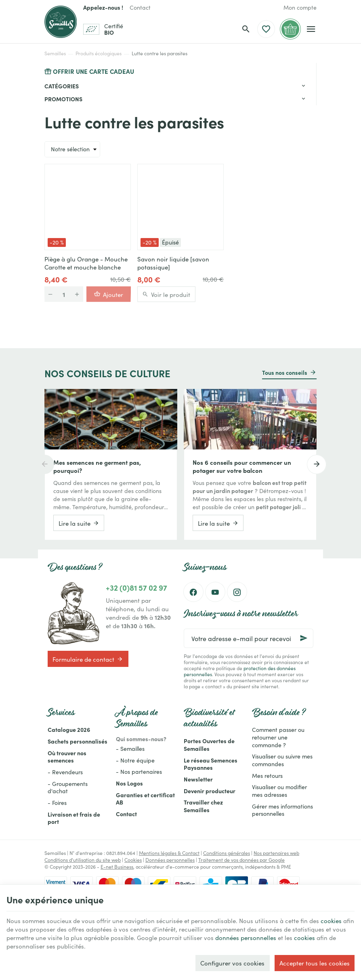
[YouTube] (215, 592)
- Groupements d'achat (68, 787)
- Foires (57, 802)
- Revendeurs (65, 772)
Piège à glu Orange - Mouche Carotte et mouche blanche (86, 263)
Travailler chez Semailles (203, 806)
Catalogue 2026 (69, 729)
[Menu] (311, 29)
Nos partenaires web (276, 853)
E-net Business (117, 866)
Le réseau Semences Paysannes (211, 764)
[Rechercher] (246, 29)
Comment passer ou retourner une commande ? (278, 737)
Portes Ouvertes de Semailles (209, 745)
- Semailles (130, 748)
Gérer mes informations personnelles (282, 810)
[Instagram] (237, 592)
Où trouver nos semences (67, 757)
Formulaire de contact (88, 659)
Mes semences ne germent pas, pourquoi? (97, 466)
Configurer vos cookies (232, 963)
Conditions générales (227, 853)
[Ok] (304, 638)
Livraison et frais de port (74, 818)
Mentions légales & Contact (169, 853)
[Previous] (44, 464)
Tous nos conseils (285, 372)
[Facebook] (193, 592)
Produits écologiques (99, 53)
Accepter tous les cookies (315, 963)
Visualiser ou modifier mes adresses (279, 791)
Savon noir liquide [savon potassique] (173, 263)
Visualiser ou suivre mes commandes (282, 760)
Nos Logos (129, 783)
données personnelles (246, 937)
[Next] (317, 464)
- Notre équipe (135, 760)
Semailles (55, 53)
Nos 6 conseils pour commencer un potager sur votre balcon (242, 466)
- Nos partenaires (139, 771)
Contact (126, 814)
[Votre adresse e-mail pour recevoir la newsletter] (249, 638)
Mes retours (267, 775)
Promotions (63, 99)
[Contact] (140, 7)
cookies (331, 920)
